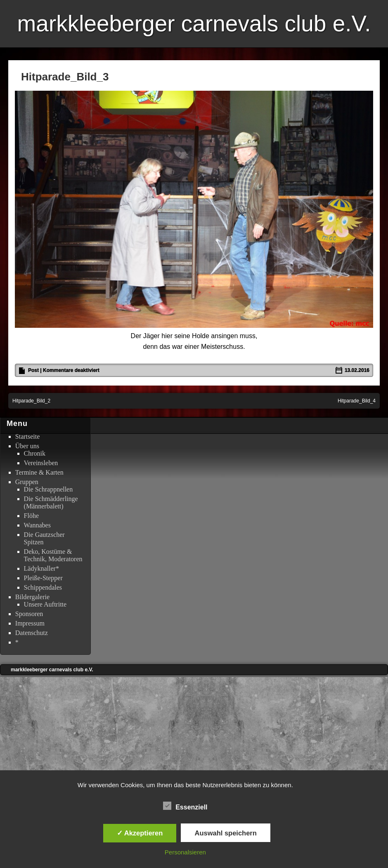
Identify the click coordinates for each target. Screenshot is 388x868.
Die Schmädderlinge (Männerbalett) (51, 502)
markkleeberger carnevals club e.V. (194, 24)
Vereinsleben (41, 463)
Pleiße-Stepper (43, 578)
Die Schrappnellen (48, 489)
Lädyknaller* (41, 568)
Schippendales (43, 587)
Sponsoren (29, 614)
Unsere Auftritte (45, 604)
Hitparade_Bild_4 (357, 401)
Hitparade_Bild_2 (31, 401)
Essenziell (185, 806)
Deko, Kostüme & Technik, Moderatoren (53, 555)
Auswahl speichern (225, 833)
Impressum (30, 623)
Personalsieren (185, 852)
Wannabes (37, 525)
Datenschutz (32, 633)
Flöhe (31, 516)
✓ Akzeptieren (140, 833)
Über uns (27, 446)
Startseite (28, 436)
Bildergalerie (32, 597)
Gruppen (27, 482)
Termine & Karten (39, 472)
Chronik (35, 453)
